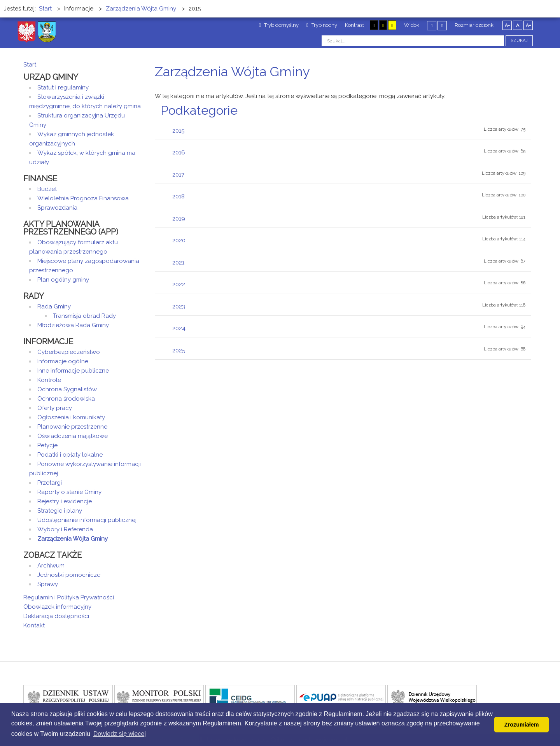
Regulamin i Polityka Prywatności (69, 597)
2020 (179, 240)
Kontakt (34, 625)
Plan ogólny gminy (63, 280)
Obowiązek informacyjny (57, 607)
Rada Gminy (54, 306)
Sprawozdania (57, 208)
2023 (179, 306)
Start (30, 65)
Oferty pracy (55, 408)
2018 (178, 196)
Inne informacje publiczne (73, 371)
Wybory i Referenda (65, 529)
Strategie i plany (60, 511)
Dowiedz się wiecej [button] (120, 734)
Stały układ (432, 25)
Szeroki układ (442, 25)
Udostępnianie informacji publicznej (87, 520)
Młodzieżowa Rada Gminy (73, 325)
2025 (179, 350)
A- (507, 25)
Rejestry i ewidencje (65, 501)
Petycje (47, 445)
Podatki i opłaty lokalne (70, 455)
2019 (179, 219)
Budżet (47, 189)
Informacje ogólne (63, 361)
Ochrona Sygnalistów (67, 389)
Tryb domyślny (279, 25)
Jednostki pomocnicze (69, 575)
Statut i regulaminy (63, 88)
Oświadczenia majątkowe (73, 436)
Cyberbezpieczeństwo (69, 352)
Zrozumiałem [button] (522, 725)
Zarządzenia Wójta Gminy (73, 539)
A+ (528, 25)
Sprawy (48, 584)
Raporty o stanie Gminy (69, 492)
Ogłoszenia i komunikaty (71, 417)
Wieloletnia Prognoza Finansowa (83, 198)
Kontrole (49, 380)
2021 (178, 263)
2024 (179, 328)
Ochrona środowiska (66, 399)
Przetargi (50, 483)
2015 (178, 131)
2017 (178, 175)
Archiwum (51, 566)
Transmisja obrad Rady (84, 316)
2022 (179, 284)
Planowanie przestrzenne (72, 427)
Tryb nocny (322, 25)
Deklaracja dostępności (56, 616)
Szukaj (519, 41)
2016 (179, 152)
